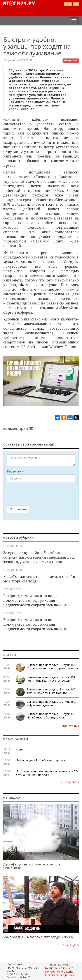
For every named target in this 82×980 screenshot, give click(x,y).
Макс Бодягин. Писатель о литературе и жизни (38, 937)
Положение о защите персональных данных (59, 973)
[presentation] (40, 494)
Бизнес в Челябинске (59, 968)
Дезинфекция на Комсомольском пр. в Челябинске (32, 866)
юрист (20, 749)
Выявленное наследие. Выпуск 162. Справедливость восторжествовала (52, 667)
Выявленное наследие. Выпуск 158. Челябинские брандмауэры (51, 716)
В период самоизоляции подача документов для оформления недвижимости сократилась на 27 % (35, 600)
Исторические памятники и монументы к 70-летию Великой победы (47, 773)
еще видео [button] (71, 945)
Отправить (18, 509)
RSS (68, 4)
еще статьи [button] (70, 726)
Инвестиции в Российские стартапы (41, 760)
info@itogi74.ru (25, 977)
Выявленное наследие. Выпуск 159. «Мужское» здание (51, 703)
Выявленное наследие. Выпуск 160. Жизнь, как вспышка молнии (51, 691)
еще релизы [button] (70, 782)
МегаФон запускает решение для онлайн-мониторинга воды (40, 579)
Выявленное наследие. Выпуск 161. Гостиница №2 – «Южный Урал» (51, 679)
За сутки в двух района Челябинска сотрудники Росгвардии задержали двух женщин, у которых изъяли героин (39, 557)
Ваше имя (16, 471)
